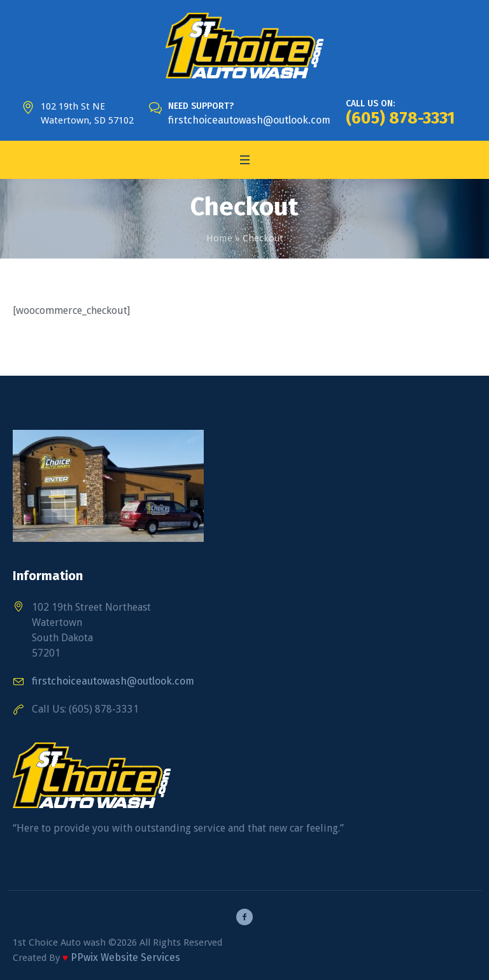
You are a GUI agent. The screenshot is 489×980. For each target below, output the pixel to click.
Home (219, 238)
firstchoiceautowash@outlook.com (249, 120)
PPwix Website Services (125, 957)
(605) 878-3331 (400, 118)
